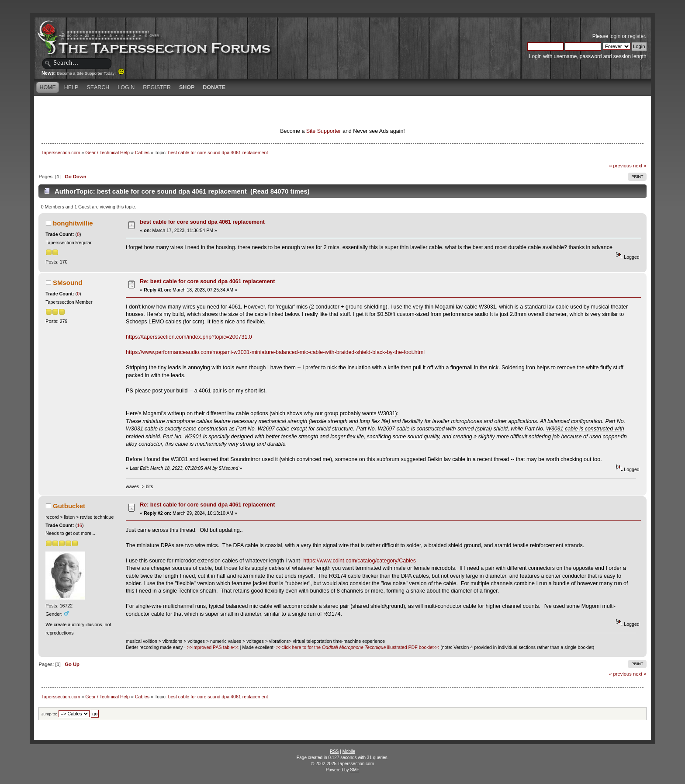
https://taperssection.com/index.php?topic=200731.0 (189, 337)
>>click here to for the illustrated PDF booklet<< (358, 647)
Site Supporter (324, 131)
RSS (334, 751)
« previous (620, 166)
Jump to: (49, 714)
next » (640, 166)
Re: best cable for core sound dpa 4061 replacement (207, 281)
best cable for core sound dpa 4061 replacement (202, 222)
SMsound (67, 283)
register (636, 36)
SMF (355, 770)
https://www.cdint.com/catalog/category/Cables (360, 561)
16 (80, 525)
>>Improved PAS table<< (213, 647)
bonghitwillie (73, 223)
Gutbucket (69, 506)
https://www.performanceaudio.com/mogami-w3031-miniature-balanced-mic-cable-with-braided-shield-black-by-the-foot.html (275, 352)
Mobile (349, 751)
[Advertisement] (239, 111)
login (615, 36)
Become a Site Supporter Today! (91, 73)
